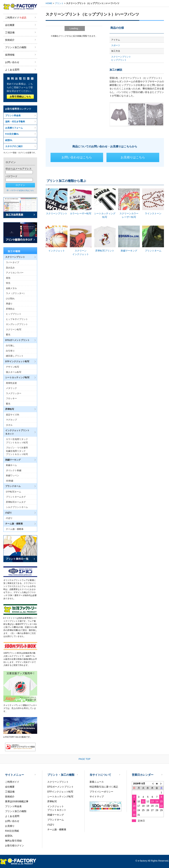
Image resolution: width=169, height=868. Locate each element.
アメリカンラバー (15, 273)
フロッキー (11, 398)
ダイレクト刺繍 (14, 470)
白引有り (10, 351)
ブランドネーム (56, 820)
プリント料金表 (13, 116)
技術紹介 (10, 40)
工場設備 (10, 32)
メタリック (11, 388)
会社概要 (10, 25)
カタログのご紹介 (14, 146)
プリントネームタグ (16, 497)
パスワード (11, 176)
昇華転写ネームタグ (16, 502)
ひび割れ (10, 299)
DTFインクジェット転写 (60, 792)
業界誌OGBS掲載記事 (17, 801)
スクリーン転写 (14, 329)
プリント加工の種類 (16, 47)
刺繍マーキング (56, 815)
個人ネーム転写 (14, 372)
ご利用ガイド (16, 18)
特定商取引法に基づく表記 (104, 787)
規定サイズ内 (13, 415)
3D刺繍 (10, 481)
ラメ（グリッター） (16, 293)
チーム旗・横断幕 (15, 529)
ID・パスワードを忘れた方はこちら (20, 190)
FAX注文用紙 (12, 831)
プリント (59, 3)
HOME (49, 3)
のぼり (9, 518)
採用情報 (10, 55)
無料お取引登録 (13, 841)
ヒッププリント (14, 314)
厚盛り (9, 304)
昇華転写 (52, 801)
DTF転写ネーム (14, 492)
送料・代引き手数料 (15, 122)
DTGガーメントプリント (61, 787)
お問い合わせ (12, 62)
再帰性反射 (11, 383)
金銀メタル (11, 288)
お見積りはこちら (133, 157)
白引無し (10, 346)
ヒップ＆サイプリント (17, 319)
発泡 (8, 278)
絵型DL (9, 140)
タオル (9, 425)
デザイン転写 (13, 367)
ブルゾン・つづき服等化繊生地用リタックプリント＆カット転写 (17, 451)
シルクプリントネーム (17, 507)
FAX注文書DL (12, 134)
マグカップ (11, 420)
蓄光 (8, 335)
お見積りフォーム (14, 128)
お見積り (10, 826)
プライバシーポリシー (101, 792)
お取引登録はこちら (20, 97)
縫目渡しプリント (15, 356)
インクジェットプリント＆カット (57, 808)
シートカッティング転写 (60, 797)
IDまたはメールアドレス (19, 169)
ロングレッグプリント (17, 324)
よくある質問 (12, 70)
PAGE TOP (84, 759)
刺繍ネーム (11, 465)
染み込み (10, 268)
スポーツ (116, 45)
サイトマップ (97, 797)
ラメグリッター (14, 393)
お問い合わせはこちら (77, 157)
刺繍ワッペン (13, 475)
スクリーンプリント (121, 57)
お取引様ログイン (15, 846)
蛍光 (8, 283)
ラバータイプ (13, 262)
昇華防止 (10, 309)
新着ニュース (97, 782)
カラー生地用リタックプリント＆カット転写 (17, 441)
